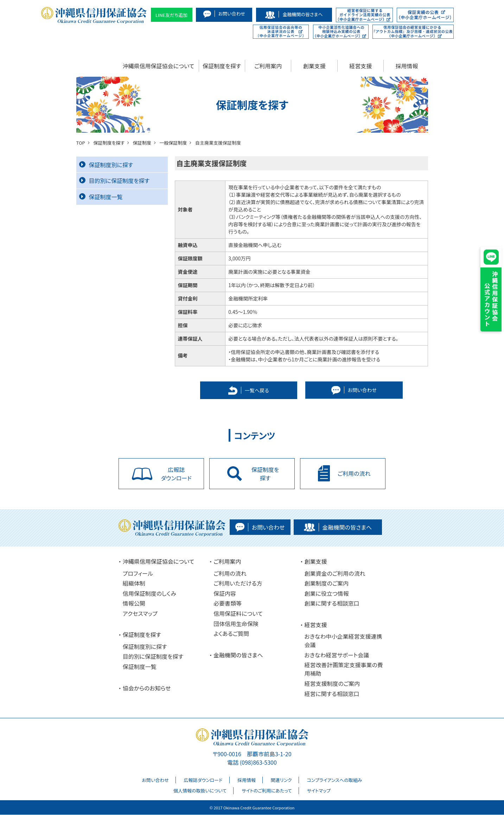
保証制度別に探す (106, 165)
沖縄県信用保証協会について (159, 66)
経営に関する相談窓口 (332, 694)
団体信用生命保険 (236, 624)
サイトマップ (319, 791)
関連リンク (281, 780)
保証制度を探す (222, 66)
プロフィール (138, 574)
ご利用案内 (268, 66)
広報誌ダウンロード (203, 780)
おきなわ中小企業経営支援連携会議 (343, 641)
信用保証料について (238, 614)
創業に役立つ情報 (326, 594)
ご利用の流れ (230, 574)
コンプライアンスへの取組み (334, 780)
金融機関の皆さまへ (238, 655)
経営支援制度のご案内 (332, 684)
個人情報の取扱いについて (200, 791)
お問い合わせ (155, 780)
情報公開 (134, 604)
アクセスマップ (140, 614)
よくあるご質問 (231, 634)
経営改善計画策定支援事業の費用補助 (343, 670)
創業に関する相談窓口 (332, 604)
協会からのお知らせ (147, 688)
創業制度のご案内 (326, 583)
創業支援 (314, 66)
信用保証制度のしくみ (149, 594)
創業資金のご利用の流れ (335, 574)
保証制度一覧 (101, 197)
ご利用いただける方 (238, 583)
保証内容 (225, 594)
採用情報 (407, 66)
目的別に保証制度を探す (114, 181)
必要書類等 (228, 604)
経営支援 (361, 66)
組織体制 (134, 583)
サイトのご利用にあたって (267, 791)
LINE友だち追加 (172, 15)
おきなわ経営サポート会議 (337, 655)
